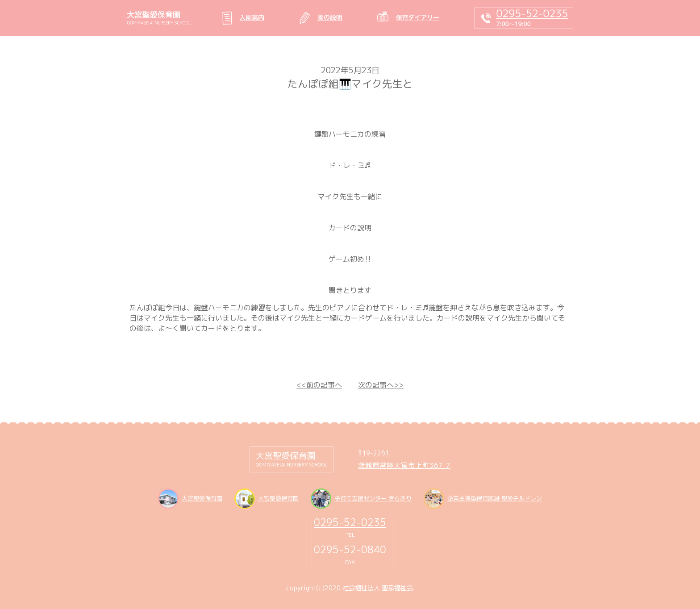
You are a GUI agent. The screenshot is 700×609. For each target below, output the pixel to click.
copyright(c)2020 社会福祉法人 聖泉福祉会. (350, 588)
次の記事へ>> (381, 385)
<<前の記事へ (319, 385)
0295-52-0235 (350, 522)
